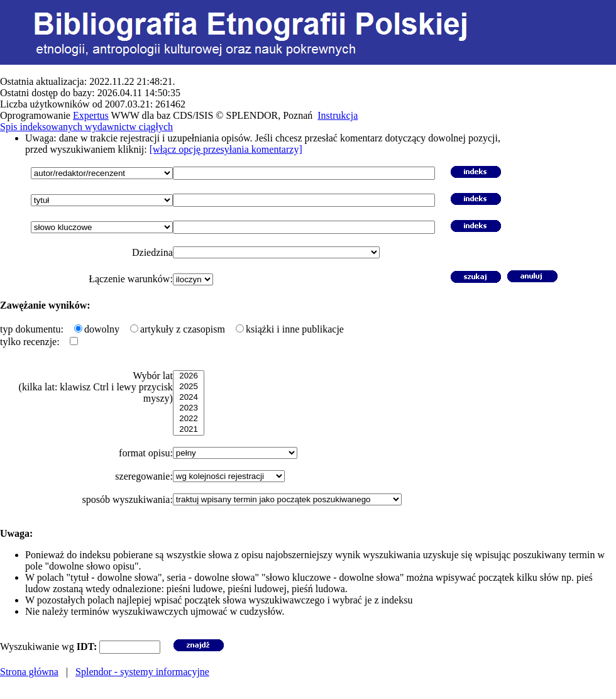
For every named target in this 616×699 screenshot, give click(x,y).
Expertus (91, 115)
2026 (189, 376)
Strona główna (29, 672)
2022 (189, 419)
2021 (189, 430)
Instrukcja (338, 115)
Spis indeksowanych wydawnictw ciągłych (86, 127)
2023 (189, 408)
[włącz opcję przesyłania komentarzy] (226, 149)
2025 (189, 387)
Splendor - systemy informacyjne (142, 672)
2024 (189, 398)
